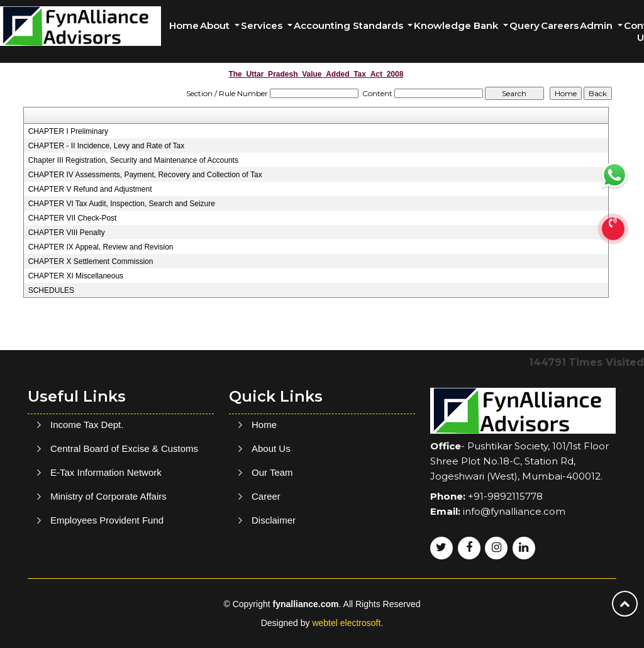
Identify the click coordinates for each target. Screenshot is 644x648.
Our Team (272, 533)
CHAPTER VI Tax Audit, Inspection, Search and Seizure (122, 204)
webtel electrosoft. (347, 623)
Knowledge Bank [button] (457, 25)
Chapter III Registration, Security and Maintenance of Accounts (133, 160)
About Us (271, 509)
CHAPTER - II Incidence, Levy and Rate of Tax (107, 146)
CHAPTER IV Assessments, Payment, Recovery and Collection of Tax (145, 175)
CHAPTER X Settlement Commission (91, 261)
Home (184, 25)
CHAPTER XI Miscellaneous (76, 276)
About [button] (216, 25)
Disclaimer (274, 580)
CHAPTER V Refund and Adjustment (90, 189)
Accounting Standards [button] (350, 25)
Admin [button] (597, 25)
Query (525, 25)
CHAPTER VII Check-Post (73, 218)
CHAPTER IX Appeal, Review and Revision (101, 247)
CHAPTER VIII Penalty (67, 233)
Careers (560, 25)
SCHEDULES (51, 290)
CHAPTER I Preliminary (68, 131)
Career (266, 557)
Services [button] (263, 25)
